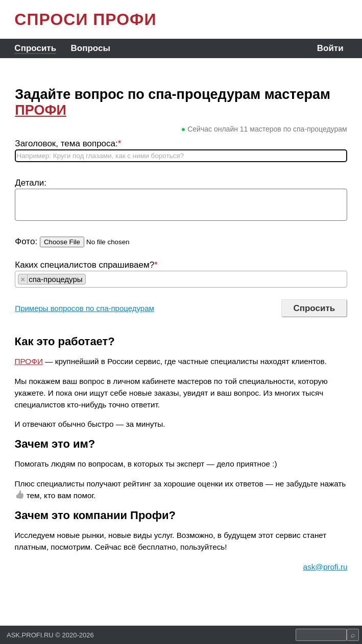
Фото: (26, 241)
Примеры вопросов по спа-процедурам (84, 308)
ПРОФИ (41, 110)
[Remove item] (23, 279)
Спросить (35, 48)
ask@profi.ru (325, 567)
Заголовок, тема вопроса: (68, 144)
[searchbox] (91, 279)
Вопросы (91, 48)
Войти (330, 48)
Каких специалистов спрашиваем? (86, 265)
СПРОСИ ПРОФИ (85, 19)
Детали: (31, 183)
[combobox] (181, 279)
